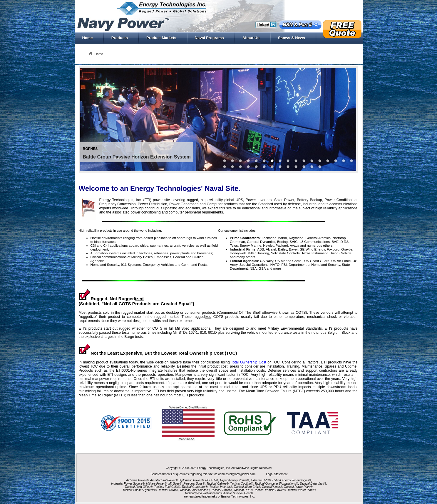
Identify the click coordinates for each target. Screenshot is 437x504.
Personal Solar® (194, 484)
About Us (254, 38)
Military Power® (156, 484)
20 (272, 167)
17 (225, 167)
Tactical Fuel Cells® (167, 487)
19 (256, 167)
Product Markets (165, 38)
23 (288, 167)
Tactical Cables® (218, 484)
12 (320, 161)
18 (232, 167)
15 (344, 161)
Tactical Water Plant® (302, 490)
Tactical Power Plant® (298, 487)
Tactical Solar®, (169, 490)
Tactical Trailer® (222, 490)
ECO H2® (212, 480)
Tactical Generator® (195, 487)
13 (328, 161)
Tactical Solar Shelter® (195, 490)
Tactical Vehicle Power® (270, 490)
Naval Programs (213, 38)
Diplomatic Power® (191, 480)
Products (123, 38)
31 (248, 167)
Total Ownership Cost (249, 362)
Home (88, 38)
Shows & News (295, 38)
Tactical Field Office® (139, 487)
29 (240, 167)
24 (304, 167)
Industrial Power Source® (128, 484)
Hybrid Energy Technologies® (292, 480)
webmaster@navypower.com (237, 474)
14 (336, 161)
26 (304, 161)
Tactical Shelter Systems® (140, 490)
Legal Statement (277, 474)
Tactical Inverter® (221, 487)
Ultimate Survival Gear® (237, 493)
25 (312, 167)
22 (296, 167)
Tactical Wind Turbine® (200, 493)
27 (264, 167)
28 (320, 167)
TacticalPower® (272, 487)
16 (351, 161)
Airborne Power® (137, 480)
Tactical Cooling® (242, 484)
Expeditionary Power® (235, 480)
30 (296, 161)
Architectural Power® (164, 480)
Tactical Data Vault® (313, 484)
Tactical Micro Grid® (247, 487)
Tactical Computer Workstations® (276, 484)
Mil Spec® (175, 484)
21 (280, 167)
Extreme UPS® (261, 480)
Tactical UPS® (243, 490)
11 (312, 161)
